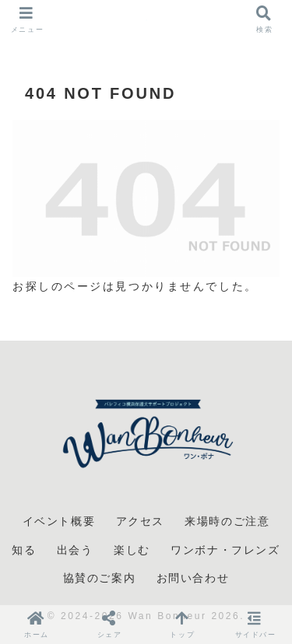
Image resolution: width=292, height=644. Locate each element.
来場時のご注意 (227, 521)
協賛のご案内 (100, 578)
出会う (75, 550)
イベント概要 (59, 521)
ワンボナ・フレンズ (225, 550)
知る (24, 550)
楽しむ (132, 550)
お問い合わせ (193, 578)
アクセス (140, 521)
